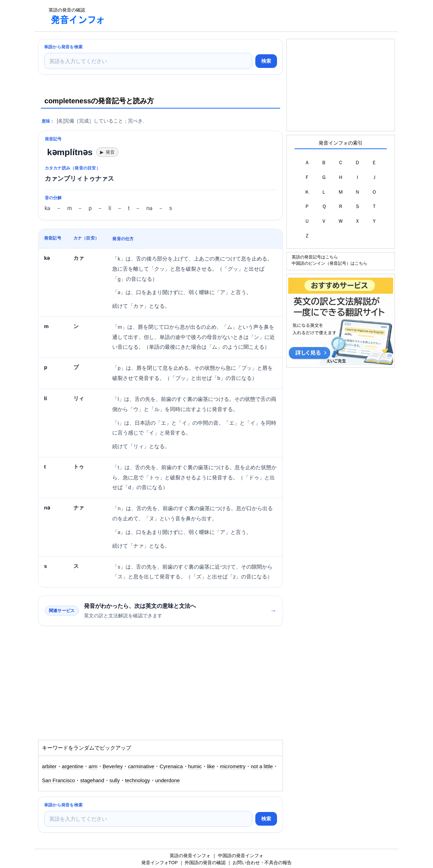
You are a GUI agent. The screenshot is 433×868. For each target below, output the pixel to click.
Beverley (113, 766)
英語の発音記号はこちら (315, 257)
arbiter (49, 766)
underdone (168, 780)
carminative (141, 766)
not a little (262, 766)
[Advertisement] (239, 16)
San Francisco (58, 780)
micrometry (233, 766)
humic (195, 766)
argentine (73, 766)
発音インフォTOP (159, 863)
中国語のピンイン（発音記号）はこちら (329, 263)
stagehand (92, 780)
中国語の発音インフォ (241, 856)
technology (138, 780)
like (211, 766)
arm (93, 766)
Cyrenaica (171, 766)
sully (115, 780)
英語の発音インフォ (190, 856)
